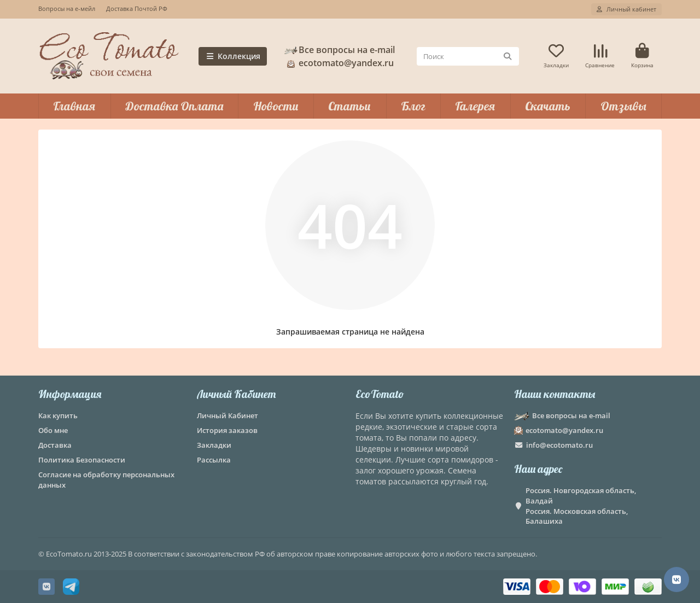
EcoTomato (380, 394)
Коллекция (233, 56)
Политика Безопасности (82, 460)
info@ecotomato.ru (559, 445)
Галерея (475, 106)
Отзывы (623, 106)
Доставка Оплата (174, 106)
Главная (74, 106)
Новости (276, 106)
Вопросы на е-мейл (67, 8)
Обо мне (53, 430)
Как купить (58, 415)
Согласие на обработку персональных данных (106, 480)
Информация (70, 394)
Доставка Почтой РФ (137, 8)
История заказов (227, 430)
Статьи (349, 106)
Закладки (214, 445)
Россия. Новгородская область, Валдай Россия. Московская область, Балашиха (581, 506)
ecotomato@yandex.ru (339, 63)
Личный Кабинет (236, 394)
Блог (413, 106)
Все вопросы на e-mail (339, 50)
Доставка (55, 445)
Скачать (548, 106)
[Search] (468, 56)
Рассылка (214, 460)
